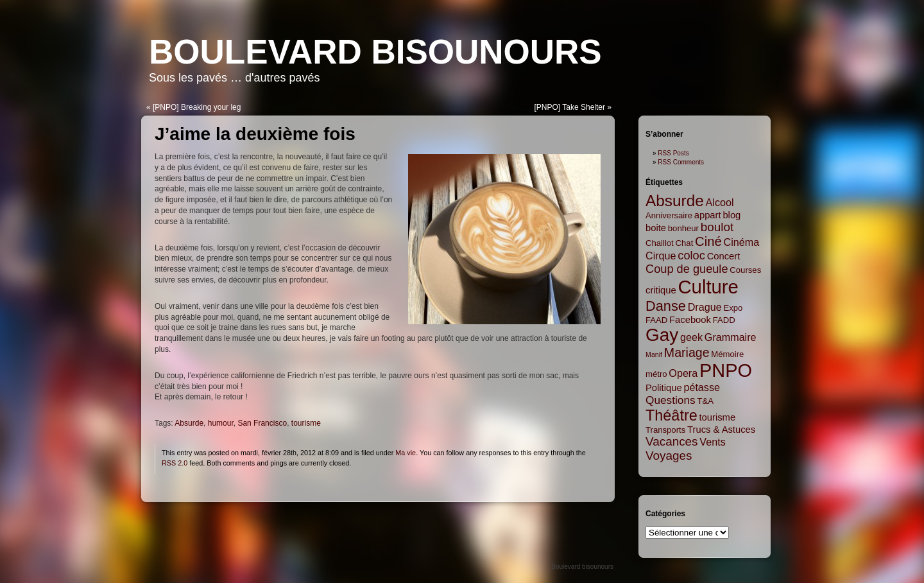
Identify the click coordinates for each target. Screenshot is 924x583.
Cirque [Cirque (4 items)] (661, 256)
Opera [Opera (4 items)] (683, 373)
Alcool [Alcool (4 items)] (720, 202)
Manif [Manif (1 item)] (654, 354)
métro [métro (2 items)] (656, 374)
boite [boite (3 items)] (656, 228)
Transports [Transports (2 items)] (665, 430)
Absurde (189, 423)
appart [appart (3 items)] (708, 215)
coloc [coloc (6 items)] (691, 256)
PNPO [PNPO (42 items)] (726, 370)
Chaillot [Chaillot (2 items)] (660, 243)
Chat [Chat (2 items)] (685, 243)
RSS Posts (673, 153)
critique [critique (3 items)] (661, 290)
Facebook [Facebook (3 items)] (690, 320)
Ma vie (406, 453)
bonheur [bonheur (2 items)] (683, 228)
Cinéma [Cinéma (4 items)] (742, 242)
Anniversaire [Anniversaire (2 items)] (669, 215)
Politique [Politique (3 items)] (664, 388)
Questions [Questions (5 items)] (671, 400)
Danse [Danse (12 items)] (666, 306)
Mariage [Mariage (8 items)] (687, 352)
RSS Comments (681, 162)
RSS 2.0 (175, 463)
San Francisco (262, 423)
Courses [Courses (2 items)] (745, 270)
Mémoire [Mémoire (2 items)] (727, 354)
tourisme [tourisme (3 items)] (718, 417)
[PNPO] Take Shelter (569, 107)
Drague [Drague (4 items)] (705, 307)
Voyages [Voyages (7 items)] (669, 456)
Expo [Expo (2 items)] (733, 308)
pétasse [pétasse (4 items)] (702, 387)
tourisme (306, 423)
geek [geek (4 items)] (691, 337)
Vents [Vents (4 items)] (712, 442)
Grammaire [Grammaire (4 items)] (731, 337)
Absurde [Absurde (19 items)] (675, 201)
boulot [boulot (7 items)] (717, 227)
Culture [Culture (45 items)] (708, 287)
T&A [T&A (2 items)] (705, 401)
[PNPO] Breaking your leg (197, 107)
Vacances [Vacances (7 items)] (672, 441)
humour (221, 423)
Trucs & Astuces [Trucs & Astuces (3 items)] (721, 430)
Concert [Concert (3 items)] (724, 256)
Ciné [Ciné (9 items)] (708, 241)
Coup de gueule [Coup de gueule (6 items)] (687, 269)
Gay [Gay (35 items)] (662, 335)
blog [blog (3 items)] (732, 215)
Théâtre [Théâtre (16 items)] (672, 415)
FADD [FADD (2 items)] (724, 320)
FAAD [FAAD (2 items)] (656, 320)
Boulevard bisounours (375, 52)
